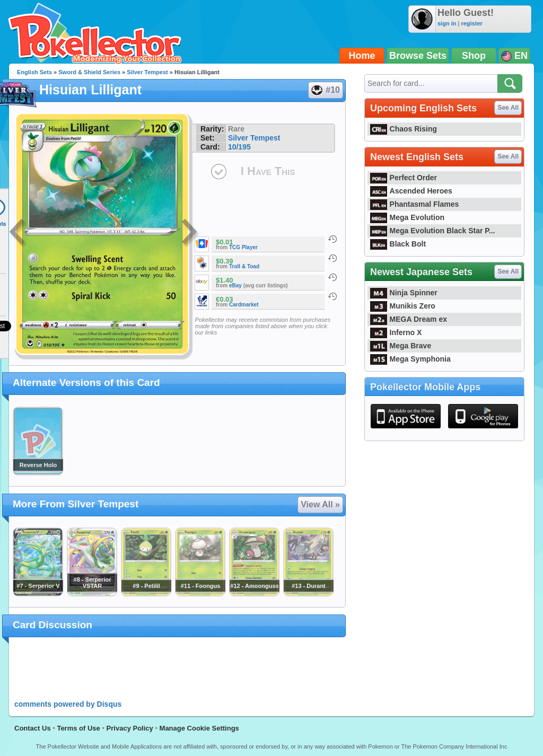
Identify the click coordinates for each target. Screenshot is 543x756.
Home (362, 56)
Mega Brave (401, 346)
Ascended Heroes (411, 191)
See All (508, 108)
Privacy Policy (130, 728)
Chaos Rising (404, 129)
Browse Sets (418, 56)
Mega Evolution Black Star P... (433, 231)
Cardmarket (244, 305)
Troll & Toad (244, 266)
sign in (447, 23)
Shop (474, 56)
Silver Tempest (147, 72)
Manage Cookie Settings (199, 728)
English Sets (34, 72)
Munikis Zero (403, 306)
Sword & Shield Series (89, 72)
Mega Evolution (407, 217)
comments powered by (68, 704)
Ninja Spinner (404, 293)
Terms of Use (78, 728)
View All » (320, 504)
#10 (325, 90)
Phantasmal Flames (414, 204)
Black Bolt (398, 244)
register (471, 23)
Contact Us (33, 728)
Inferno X (396, 332)
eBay (235, 285)
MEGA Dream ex (409, 319)
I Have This (268, 171)
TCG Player (243, 247)
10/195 (239, 147)
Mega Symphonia (410, 359)
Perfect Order (404, 178)
